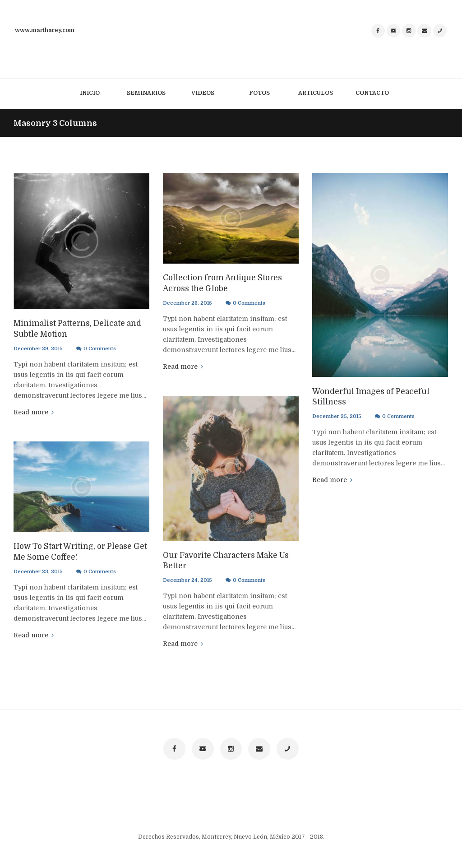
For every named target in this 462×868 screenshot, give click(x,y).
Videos (203, 93)
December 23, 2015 (38, 571)
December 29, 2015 (38, 348)
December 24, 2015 (187, 579)
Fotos (259, 93)
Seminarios (146, 93)
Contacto (372, 93)
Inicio (90, 93)
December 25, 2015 (336, 415)
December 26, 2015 (187, 302)
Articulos (316, 93)
